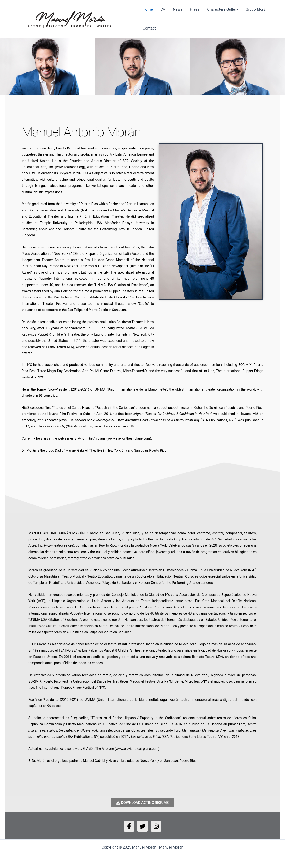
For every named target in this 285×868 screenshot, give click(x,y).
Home (148, 9)
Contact (149, 28)
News (178, 9)
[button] (5, 67)
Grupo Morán (257, 9)
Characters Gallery (222, 9)
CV (163, 9)
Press (195, 9)
